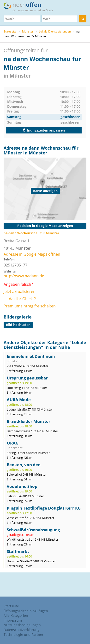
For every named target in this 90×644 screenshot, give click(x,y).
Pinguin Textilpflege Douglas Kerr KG (44, 508)
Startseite (10, 31)
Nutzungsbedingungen (22, 625)
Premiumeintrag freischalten (30, 306)
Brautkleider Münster (29, 421)
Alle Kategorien (16, 615)
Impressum (13, 620)
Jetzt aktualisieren (20, 292)
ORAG (13, 443)
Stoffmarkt (18, 551)
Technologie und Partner (24, 634)
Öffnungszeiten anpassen (44, 130)
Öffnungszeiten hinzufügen (26, 611)
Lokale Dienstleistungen (55, 31)
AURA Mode (19, 400)
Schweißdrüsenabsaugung (33, 530)
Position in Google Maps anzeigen (45, 226)
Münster (28, 31)
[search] (83, 19)
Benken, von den (24, 465)
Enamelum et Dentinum (31, 356)
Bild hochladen (18, 325)
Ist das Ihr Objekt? (20, 299)
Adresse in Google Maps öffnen (32, 254)
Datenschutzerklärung (21, 630)
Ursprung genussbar (27, 378)
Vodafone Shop (22, 486)
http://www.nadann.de (24, 276)
